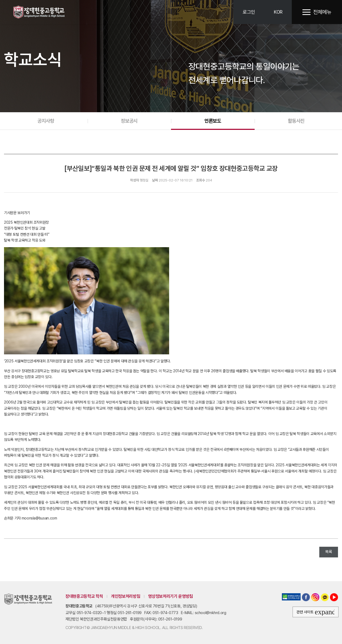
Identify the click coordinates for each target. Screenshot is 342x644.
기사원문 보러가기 (17, 213)
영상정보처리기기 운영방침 (170, 596)
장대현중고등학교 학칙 (84, 596)
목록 (329, 552)
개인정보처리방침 (125, 596)
